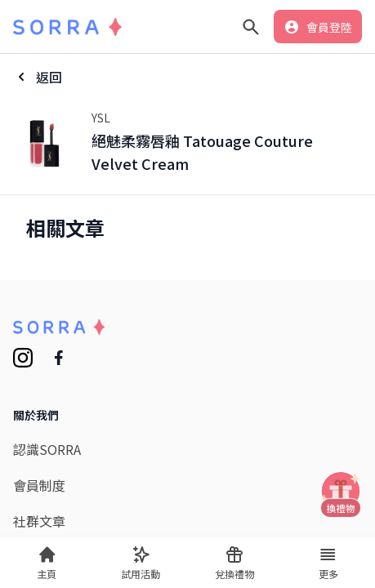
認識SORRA (47, 449)
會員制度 (39, 485)
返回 (49, 77)
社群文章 (39, 521)
